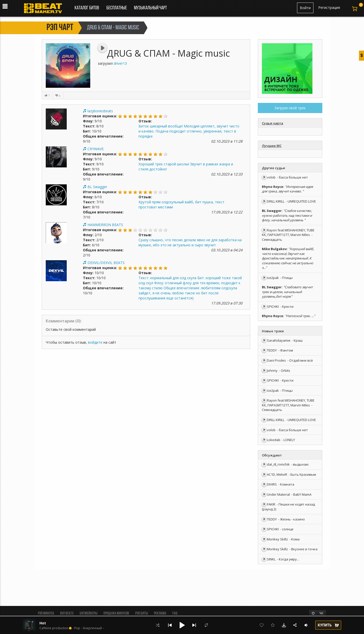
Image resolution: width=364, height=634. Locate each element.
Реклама (160, 614)
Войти (305, 8)
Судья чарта (272, 123)
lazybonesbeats (100, 111)
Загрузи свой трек (290, 108)
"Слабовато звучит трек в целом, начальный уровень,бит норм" (287, 292)
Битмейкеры (88, 614)
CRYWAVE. (96, 149)
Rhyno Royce (272, 187)
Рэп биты (142, 614)
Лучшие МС (272, 146)
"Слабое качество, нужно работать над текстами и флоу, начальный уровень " (287, 215)
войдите (95, 342)
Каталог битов (87, 8)
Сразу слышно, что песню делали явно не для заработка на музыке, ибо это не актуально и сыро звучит (190, 242)
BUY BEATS (67, 614)
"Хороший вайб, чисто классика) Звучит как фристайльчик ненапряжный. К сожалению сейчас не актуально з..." (288, 258)
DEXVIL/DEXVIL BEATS (106, 263)
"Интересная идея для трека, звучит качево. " (287, 189)
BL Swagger (97, 187)
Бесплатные (117, 8)
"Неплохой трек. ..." (300, 316)
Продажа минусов (116, 614)
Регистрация (329, 7)
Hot (43, 623)
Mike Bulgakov (274, 249)
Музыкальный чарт (150, 8)
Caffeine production (54, 628)
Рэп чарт (60, 28)
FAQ (175, 614)
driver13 (120, 63)
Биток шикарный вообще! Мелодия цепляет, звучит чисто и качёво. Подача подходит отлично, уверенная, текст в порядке (189, 131)
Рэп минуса (46, 614)
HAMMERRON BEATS (105, 225)
